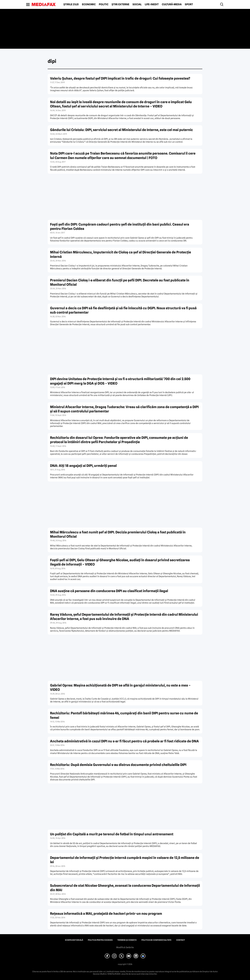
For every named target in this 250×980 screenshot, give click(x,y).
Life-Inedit (152, 4)
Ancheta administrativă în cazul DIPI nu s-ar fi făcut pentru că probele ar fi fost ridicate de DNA (124, 741)
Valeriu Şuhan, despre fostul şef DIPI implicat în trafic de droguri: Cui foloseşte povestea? (120, 78)
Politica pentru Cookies (100, 940)
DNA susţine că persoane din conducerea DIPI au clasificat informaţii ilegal (109, 591)
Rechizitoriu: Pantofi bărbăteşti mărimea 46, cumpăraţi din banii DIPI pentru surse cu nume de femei (124, 715)
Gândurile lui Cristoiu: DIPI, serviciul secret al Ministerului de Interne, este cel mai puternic (121, 130)
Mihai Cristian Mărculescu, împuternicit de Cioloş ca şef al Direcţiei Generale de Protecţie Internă (121, 254)
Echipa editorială (74, 940)
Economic (89, 4)
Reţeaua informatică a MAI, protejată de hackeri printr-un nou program (106, 914)
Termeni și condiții (127, 940)
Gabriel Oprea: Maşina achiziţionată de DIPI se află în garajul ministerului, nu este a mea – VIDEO (120, 687)
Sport (189, 4)
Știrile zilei (71, 4)
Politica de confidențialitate (156, 940)
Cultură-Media (172, 4)
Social (137, 4)
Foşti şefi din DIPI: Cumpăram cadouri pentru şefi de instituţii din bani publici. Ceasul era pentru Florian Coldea (120, 226)
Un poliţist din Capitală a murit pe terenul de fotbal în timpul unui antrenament (112, 834)
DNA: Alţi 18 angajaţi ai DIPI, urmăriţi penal (83, 466)
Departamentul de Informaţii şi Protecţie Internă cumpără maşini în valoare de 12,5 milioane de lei (125, 860)
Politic (104, 4)
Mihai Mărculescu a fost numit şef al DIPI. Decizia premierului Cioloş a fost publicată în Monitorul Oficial (118, 534)
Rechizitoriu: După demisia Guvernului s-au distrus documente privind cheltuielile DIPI (118, 765)
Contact (181, 940)
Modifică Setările (125, 947)
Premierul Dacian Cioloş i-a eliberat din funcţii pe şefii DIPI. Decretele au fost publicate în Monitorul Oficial (120, 282)
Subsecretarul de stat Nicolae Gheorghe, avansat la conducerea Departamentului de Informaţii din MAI (125, 888)
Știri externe (120, 4)
